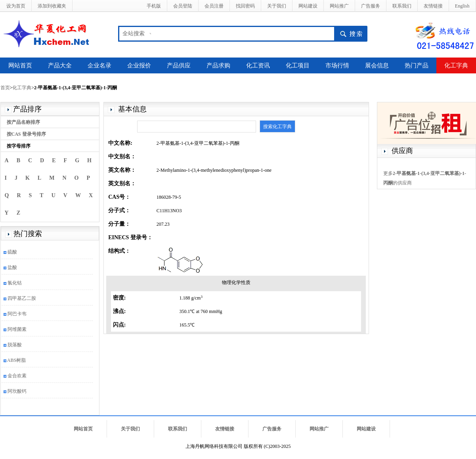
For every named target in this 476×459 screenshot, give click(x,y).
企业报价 (139, 65)
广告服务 (371, 6)
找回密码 (245, 6)
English (462, 6)
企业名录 (99, 65)
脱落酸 (15, 345)
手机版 (154, 6)
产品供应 (179, 65)
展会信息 (377, 65)
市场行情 (337, 65)
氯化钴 (15, 283)
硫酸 (12, 252)
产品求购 (218, 65)
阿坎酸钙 (17, 391)
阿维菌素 (17, 329)
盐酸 (12, 267)
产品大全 (60, 65)
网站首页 (20, 65)
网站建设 (308, 6)
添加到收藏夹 (52, 6)
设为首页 (16, 6)
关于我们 (277, 6)
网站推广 (339, 6)
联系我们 (402, 6)
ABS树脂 (16, 360)
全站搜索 (134, 34)
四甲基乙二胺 (22, 298)
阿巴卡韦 (17, 314)
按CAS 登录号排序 (26, 134)
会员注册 (214, 6)
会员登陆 (183, 6)
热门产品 (417, 65)
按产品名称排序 (23, 122)
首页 (5, 88)
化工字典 (456, 65)
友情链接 (433, 6)
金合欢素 (17, 376)
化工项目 (298, 65)
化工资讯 (258, 65)
